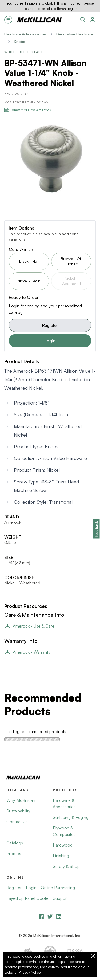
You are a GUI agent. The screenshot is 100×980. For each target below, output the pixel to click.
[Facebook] (41, 916)
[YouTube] (50, 916)
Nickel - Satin (29, 281)
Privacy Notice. (30, 972)
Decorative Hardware (75, 34)
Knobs (19, 41)
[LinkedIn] (59, 916)
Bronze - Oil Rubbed (71, 261)
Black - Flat (29, 261)
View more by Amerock (28, 110)
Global (47, 3)
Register (50, 325)
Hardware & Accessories (25, 34)
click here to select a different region (50, 9)
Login (50, 341)
